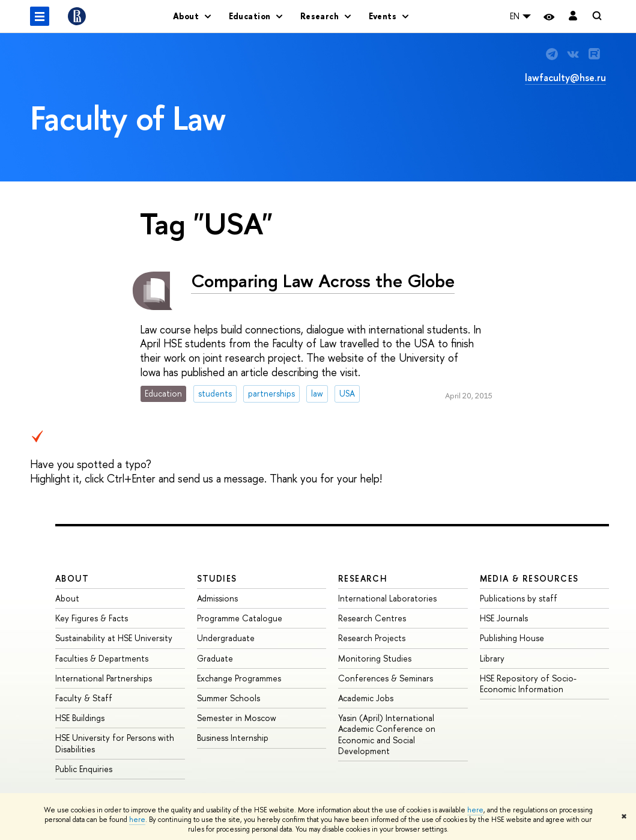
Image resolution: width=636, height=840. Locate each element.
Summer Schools (229, 698)
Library (492, 658)
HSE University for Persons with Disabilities (115, 743)
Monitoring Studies (375, 658)
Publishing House (512, 638)
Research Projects (372, 638)
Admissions (217, 598)
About (72, 578)
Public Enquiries (84, 769)
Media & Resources (529, 578)
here (475, 810)
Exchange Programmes (239, 678)
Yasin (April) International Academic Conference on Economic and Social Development (387, 734)
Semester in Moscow (237, 718)
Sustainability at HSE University (114, 638)
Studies (217, 578)
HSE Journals (504, 618)
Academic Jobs (366, 698)
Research (363, 578)
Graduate (215, 658)
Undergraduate (226, 638)
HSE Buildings (80, 718)
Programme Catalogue (240, 618)
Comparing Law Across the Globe (323, 281)
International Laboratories (387, 598)
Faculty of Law (128, 118)
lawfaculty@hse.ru (565, 78)
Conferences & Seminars (386, 678)
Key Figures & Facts (92, 618)
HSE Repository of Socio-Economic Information (528, 683)
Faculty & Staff (84, 698)
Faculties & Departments (102, 658)
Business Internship (233, 738)
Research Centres (372, 618)
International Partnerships (104, 678)
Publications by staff (519, 598)
